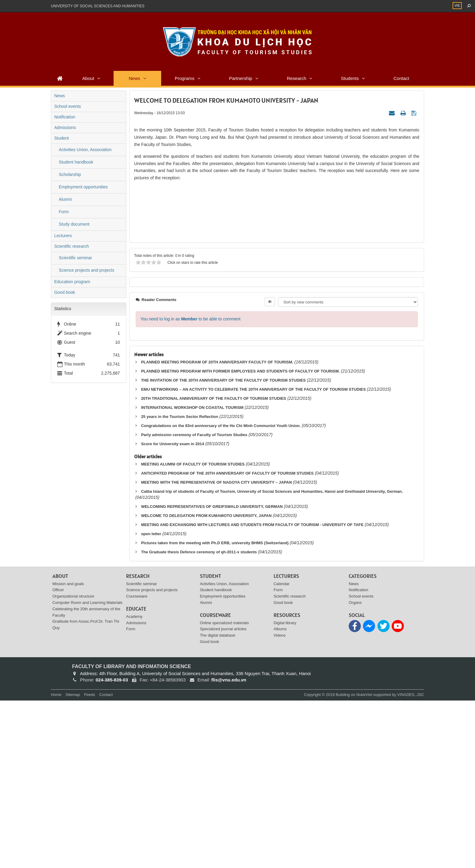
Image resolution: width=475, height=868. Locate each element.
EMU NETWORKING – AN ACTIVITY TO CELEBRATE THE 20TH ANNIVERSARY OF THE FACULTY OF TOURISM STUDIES (254, 557)
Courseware (137, 764)
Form (64, 212)
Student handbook (76, 162)
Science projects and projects (86, 270)
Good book (65, 292)
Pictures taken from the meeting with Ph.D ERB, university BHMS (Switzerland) (215, 710)
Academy (134, 784)
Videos (280, 803)
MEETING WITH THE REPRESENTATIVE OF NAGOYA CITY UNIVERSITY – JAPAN (217, 649)
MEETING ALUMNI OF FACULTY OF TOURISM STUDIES (193, 631)
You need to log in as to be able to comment (191, 486)
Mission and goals (68, 751)
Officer (58, 757)
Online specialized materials (224, 790)
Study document (74, 224)
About (88, 78)
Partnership (241, 78)
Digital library (285, 790)
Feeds (90, 862)
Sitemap (73, 862)
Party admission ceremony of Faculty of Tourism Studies (194, 602)
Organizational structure (73, 764)
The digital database (218, 803)
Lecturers (63, 236)
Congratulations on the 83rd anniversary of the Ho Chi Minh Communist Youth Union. (221, 593)
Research (297, 78)
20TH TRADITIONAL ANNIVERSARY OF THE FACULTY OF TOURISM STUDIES (214, 566)
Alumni (65, 199)
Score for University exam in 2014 (173, 611)
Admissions (65, 128)
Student (61, 138)
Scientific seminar (75, 258)
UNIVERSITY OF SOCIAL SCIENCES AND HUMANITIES (98, 6)
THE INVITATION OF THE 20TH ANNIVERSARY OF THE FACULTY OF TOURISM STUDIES (224, 548)
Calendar (282, 751)
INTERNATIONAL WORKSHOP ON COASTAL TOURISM (192, 575)
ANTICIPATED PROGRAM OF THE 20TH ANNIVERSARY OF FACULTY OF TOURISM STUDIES (228, 640)
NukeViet (364, 862)
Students (350, 78)
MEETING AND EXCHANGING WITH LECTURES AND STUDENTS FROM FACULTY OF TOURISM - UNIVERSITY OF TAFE (252, 692)
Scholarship (70, 174)
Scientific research (71, 246)
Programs (185, 78)
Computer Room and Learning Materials (87, 770)
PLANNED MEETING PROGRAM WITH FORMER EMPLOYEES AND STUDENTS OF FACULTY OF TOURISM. (241, 539)
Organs (355, 770)
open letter (151, 701)
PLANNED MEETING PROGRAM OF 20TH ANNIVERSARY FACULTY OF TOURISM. (217, 530)
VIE (457, 5)
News (135, 78)
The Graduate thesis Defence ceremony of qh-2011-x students (199, 719)
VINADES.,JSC (411, 862)
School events (68, 106)
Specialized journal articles (223, 796)
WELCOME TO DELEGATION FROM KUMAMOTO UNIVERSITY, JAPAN (206, 683)
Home (56, 862)
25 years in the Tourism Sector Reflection (180, 584)
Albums (280, 796)
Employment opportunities (83, 187)
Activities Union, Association (85, 150)
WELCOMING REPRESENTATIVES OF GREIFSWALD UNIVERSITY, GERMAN (212, 674)
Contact (401, 78)
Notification (65, 117)
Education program (72, 282)
